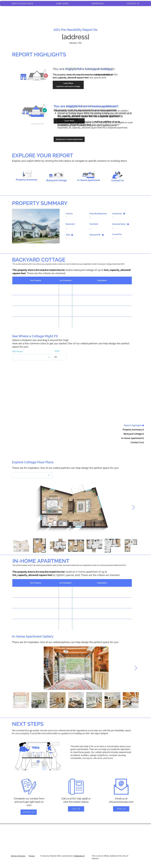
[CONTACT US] (29, 812)
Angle (57, 351)
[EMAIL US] (121, 809)
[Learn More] (68, 83)
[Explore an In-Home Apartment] (69, 139)
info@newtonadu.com (121, 802)
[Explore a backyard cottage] (68, 86)
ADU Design (17, 351)
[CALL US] (76, 809)
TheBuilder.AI (79, 856)
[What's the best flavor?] (32, 475)
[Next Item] (133, 508)
